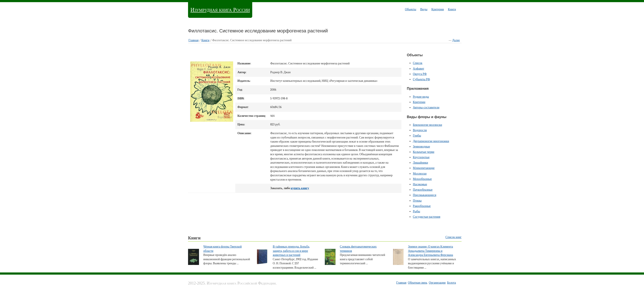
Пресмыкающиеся (425, 195)
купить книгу (300, 188)
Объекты (410, 9)
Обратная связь (418, 283)
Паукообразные (423, 190)
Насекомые (420, 184)
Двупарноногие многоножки (431, 141)
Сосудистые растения (427, 217)
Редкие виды (421, 97)
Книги (452, 9)
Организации (437, 283)
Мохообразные (422, 179)
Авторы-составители (426, 107)
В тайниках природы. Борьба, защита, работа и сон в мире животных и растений (291, 251)
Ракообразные (422, 206)
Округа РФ (420, 74)
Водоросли (420, 130)
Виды (424, 9)
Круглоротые (421, 157)
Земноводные (421, 147)
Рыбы (416, 211)
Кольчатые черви (424, 152)
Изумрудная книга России (220, 10)
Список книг (453, 237)
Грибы (417, 136)
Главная (194, 40)
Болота (452, 283)
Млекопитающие (424, 168)
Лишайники (420, 163)
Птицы (417, 201)
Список (418, 63)
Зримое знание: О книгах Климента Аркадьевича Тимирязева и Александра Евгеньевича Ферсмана (430, 251)
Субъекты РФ (421, 79)
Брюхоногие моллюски (427, 125)
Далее (456, 40)
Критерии (438, 9)
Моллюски (420, 174)
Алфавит (418, 69)
